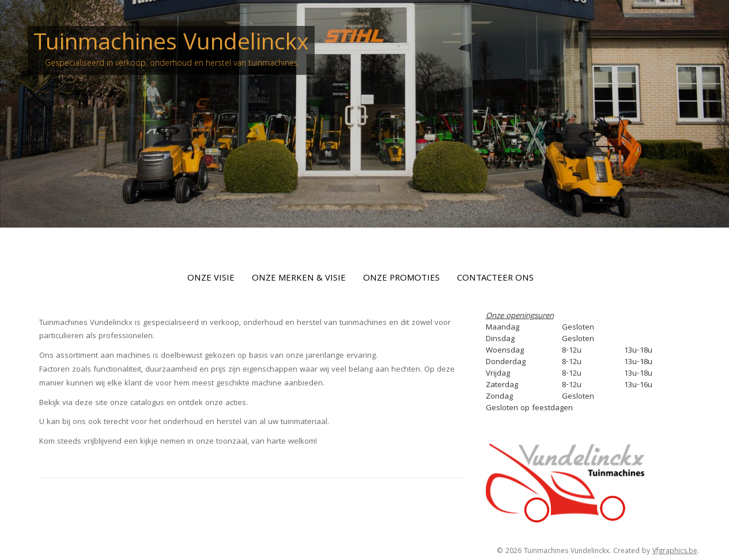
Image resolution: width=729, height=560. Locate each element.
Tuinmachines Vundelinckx (171, 45)
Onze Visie (211, 279)
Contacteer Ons (495, 279)
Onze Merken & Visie (299, 279)
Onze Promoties (401, 279)
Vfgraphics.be (675, 552)
